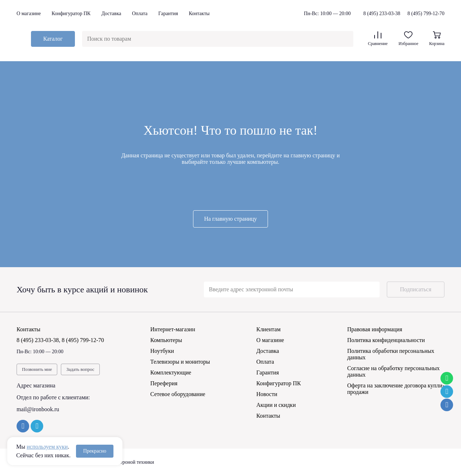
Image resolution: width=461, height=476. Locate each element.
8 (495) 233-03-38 (382, 14)
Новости (267, 394)
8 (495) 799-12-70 (426, 14)
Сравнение (378, 39)
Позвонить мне (37, 369)
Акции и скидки (276, 405)
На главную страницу (231, 219)
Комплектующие (171, 372)
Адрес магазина (36, 385)
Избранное (408, 39)
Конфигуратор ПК (71, 14)
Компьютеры (166, 340)
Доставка (111, 14)
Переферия (164, 383)
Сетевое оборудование (178, 394)
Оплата (140, 14)
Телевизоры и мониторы (180, 362)
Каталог (53, 39)
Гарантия (168, 14)
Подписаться (415, 289)
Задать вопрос (80, 369)
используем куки (47, 447)
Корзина (437, 39)
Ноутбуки (162, 351)
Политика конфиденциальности (386, 340)
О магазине (29, 14)
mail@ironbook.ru (38, 409)
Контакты (199, 14)
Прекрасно (95, 451)
